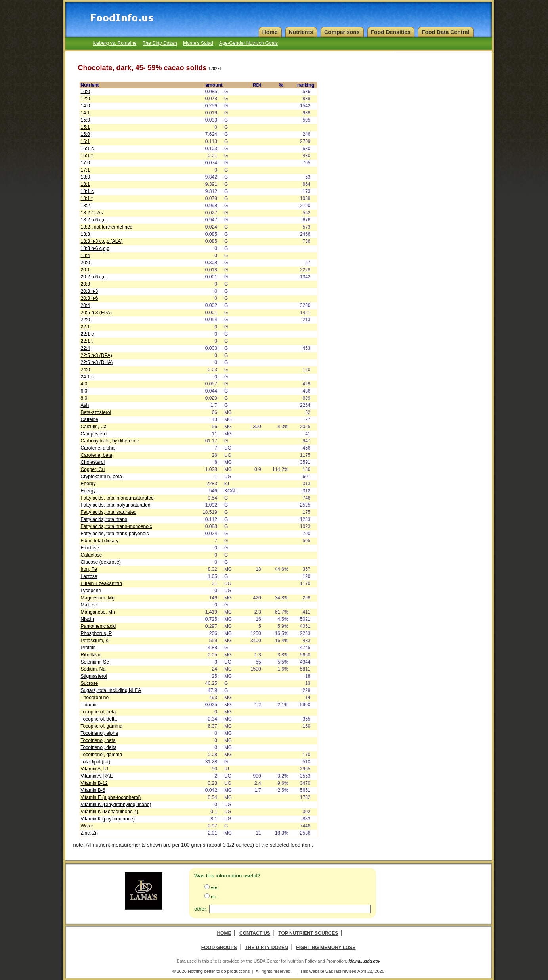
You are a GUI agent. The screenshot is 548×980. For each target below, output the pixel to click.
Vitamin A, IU (95, 769)
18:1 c (87, 191)
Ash (85, 405)
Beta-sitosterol (96, 412)
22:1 (85, 327)
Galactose (92, 555)
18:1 (85, 184)
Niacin (87, 619)
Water (87, 826)
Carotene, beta (96, 455)
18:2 (85, 206)
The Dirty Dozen (160, 43)
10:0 (85, 92)
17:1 (85, 170)
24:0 (85, 370)
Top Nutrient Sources (308, 933)
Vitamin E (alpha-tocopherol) (111, 797)
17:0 (85, 163)
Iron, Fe (89, 569)
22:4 (85, 348)
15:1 (85, 127)
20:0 (85, 263)
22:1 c (87, 334)
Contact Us (255, 933)
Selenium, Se (95, 662)
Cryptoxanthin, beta (101, 477)
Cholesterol (93, 462)
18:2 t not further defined (107, 227)
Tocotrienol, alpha (99, 733)
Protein (88, 648)
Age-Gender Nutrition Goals (248, 43)
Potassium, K (95, 641)
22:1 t (87, 341)
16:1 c (87, 149)
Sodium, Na (93, 669)
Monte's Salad (198, 43)
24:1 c (87, 377)
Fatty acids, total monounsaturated (117, 498)
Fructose (90, 548)
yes (215, 888)
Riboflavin (91, 655)
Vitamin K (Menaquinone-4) (110, 812)
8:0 (84, 398)
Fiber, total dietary (100, 541)
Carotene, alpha (98, 448)
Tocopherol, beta (98, 712)
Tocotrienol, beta (98, 740)
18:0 (85, 177)
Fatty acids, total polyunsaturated (116, 505)
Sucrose (90, 683)
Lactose (89, 576)
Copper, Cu (93, 469)
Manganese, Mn (98, 612)
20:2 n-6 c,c (93, 277)
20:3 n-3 (90, 291)
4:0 (84, 384)
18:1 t (87, 198)
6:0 (84, 391)
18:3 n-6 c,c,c (95, 248)
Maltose (89, 605)
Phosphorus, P (96, 633)
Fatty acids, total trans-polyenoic (115, 534)
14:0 (85, 106)
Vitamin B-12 (94, 783)
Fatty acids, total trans (104, 519)
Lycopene (91, 591)
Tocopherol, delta (99, 719)
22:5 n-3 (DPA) (96, 355)
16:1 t (87, 156)
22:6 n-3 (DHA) (97, 362)
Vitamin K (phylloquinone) (108, 819)
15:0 (85, 120)
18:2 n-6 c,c (93, 220)
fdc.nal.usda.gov (364, 961)
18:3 (85, 234)
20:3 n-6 (90, 298)
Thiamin (89, 705)
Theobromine (95, 698)
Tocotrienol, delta (99, 747)
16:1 (85, 141)
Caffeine (90, 419)
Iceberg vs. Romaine (115, 43)
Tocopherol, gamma (102, 726)
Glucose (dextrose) (101, 562)
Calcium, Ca (94, 427)
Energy (88, 484)
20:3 (85, 284)
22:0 (85, 320)
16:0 (85, 134)
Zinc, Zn (89, 833)
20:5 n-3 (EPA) (96, 313)
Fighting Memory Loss (326, 948)
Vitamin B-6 (93, 790)
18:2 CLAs (92, 213)
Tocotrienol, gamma (102, 755)
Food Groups (219, 948)
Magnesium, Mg (98, 598)
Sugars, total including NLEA (111, 690)
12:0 (85, 99)
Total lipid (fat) (96, 762)
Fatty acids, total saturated (109, 512)
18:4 (85, 255)
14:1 (85, 113)
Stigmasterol (94, 676)
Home (224, 933)
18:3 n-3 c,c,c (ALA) (102, 241)
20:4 (85, 305)
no (213, 897)
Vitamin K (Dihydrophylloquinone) (116, 805)
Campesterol (94, 434)
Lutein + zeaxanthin (101, 583)
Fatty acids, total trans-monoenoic (116, 526)
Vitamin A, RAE (97, 776)
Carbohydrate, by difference (110, 441)
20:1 (85, 270)
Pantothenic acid (98, 626)
